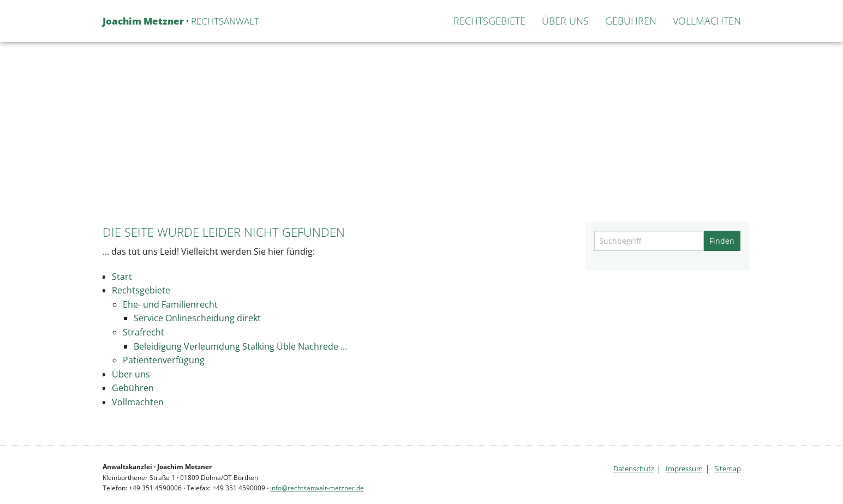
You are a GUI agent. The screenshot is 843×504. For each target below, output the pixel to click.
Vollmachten (707, 21)
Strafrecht (144, 332)
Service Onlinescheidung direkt (197, 318)
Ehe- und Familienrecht (170, 304)
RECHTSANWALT (181, 21)
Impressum (684, 469)
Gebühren (631, 21)
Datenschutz (634, 469)
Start (428, 21)
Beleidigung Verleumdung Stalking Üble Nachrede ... (240, 346)
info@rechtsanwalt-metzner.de (317, 488)
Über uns (565, 21)
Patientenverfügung (164, 360)
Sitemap (728, 469)
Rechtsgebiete (489, 21)
